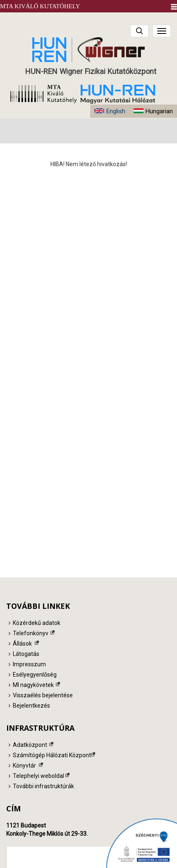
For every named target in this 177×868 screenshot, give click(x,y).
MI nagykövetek (33, 685)
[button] (174, 7)
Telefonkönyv (31, 633)
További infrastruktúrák (43, 786)
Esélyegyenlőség (35, 675)
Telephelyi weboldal (38, 776)
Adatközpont (30, 745)
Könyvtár (24, 765)
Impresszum (29, 664)
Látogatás (26, 654)
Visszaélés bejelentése (43, 695)
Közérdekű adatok (37, 623)
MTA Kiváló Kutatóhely (40, 6)
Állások (22, 644)
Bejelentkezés (31, 706)
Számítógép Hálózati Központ (52, 755)
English (116, 111)
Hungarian (159, 111)
